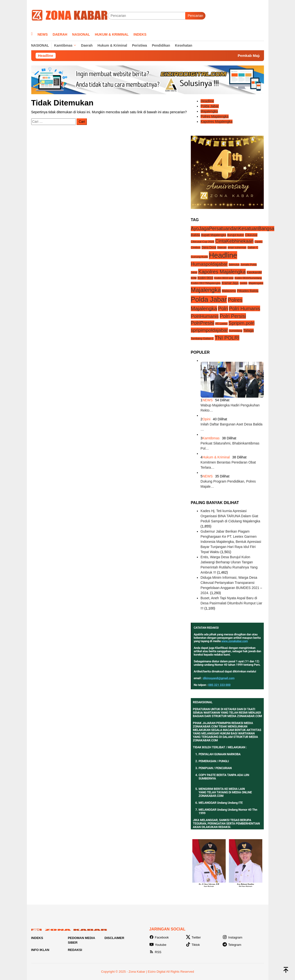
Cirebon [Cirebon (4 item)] (196, 248)
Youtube (158, 945)
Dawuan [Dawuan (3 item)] (222, 248)
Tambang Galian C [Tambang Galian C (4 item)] (202, 339)
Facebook (159, 937)
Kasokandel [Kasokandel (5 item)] (254, 272)
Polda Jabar (210, 106)
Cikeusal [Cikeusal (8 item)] (251, 235)
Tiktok (193, 945)
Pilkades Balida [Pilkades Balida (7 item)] (248, 291)
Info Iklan (40, 950)
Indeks (37, 938)
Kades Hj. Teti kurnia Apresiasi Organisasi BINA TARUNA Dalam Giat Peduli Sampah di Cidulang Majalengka (230, 516)
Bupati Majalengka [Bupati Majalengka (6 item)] (214, 235)
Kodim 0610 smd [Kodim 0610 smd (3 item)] (224, 278)
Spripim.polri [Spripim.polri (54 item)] (242, 323)
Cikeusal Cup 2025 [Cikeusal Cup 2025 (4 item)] (203, 242)
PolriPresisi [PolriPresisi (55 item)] (203, 323)
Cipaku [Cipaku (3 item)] (259, 242)
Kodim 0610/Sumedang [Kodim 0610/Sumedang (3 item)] (248, 278)
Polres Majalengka (215, 116)
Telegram (232, 945)
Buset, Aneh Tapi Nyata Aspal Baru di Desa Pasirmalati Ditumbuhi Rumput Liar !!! (231, 603)
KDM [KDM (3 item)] (194, 278)
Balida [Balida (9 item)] (195, 235)
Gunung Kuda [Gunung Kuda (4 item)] (199, 257)
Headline (207, 101)
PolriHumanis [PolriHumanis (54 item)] (205, 316)
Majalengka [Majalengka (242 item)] (206, 290)
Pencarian (195, 16)
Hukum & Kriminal (216, 457)
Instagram (232, 937)
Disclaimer (114, 938)
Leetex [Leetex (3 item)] (244, 283)
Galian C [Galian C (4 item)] (253, 248)
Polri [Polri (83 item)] (223, 308)
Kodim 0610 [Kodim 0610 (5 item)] (205, 278)
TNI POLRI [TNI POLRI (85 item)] (227, 338)
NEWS (208, 400)
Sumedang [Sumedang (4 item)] (236, 331)
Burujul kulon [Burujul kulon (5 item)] (236, 235)
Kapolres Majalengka (217, 122)
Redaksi (75, 950)
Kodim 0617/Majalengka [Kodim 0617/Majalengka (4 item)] (206, 283)
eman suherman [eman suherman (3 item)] (237, 248)
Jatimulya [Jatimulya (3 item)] (234, 265)
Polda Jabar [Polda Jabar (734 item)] (209, 299)
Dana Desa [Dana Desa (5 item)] (209, 248)
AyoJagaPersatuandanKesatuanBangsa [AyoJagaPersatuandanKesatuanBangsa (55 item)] (233, 229)
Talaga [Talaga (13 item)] (249, 330)
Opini (207, 419)
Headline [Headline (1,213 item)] (223, 255)
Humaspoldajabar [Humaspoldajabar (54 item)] (209, 264)
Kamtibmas (211, 438)
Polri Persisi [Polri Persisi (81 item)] (233, 316)
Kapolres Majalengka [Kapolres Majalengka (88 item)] (222, 272)
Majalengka (209, 111)
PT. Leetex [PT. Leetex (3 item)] (221, 324)
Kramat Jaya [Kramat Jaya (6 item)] (230, 283)
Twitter (193, 937)
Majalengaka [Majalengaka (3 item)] (256, 283)
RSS (155, 952)
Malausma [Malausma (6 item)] (229, 291)
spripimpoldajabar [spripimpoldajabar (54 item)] (209, 330)
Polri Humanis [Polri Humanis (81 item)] (244, 308)
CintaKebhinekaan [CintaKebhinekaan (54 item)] (234, 241)
